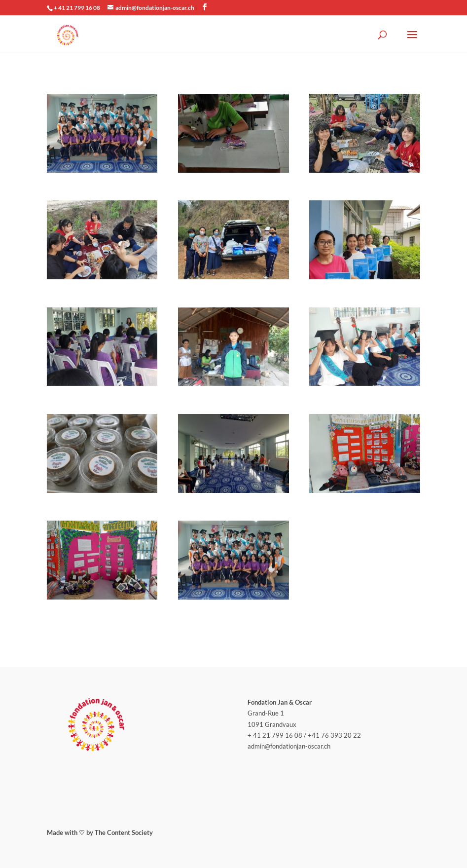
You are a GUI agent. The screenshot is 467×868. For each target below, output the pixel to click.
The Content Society (124, 832)
